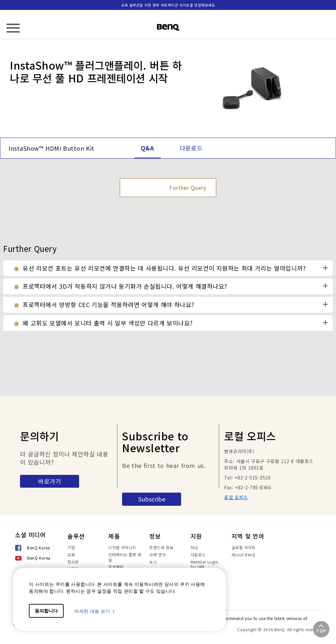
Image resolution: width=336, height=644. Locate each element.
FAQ (194, 547)
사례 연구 (157, 555)
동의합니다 (46, 611)
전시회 (73, 562)
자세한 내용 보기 (95, 611)
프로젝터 (116, 567)
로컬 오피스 (236, 497)
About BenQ (244, 555)
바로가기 (50, 481)
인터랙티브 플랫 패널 (125, 557)
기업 (71, 547)
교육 (71, 555)
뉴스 (153, 562)
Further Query (188, 188)
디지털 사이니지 (122, 547)
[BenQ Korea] (33, 548)
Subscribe (152, 499)
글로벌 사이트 (244, 547)
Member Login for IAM (205, 564)
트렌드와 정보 (161, 547)
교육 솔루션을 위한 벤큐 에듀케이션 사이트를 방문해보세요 (168, 5)
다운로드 (198, 555)
